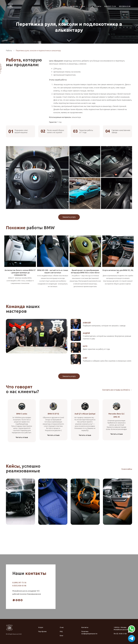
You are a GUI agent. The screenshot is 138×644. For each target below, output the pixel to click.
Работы (9, 51)
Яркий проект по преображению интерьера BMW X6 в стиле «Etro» (85, 271)
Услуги (64, 6)
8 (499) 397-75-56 (19, 582)
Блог (62, 636)
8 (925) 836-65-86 (19, 586)
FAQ (90, 6)
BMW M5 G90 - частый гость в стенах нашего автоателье (53, 271)
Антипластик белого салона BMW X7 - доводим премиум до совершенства (20, 273)
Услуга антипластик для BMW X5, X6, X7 (118, 271)
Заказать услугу (69, 217)
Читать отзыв (22, 437)
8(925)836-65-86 (125, 6)
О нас (83, 6)
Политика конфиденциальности (89, 633)
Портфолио (74, 6)
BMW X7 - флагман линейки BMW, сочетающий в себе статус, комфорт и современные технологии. (20, 281)
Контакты (98, 6)
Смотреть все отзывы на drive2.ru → (117, 390)
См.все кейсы (127, 469)
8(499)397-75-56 (110, 6)
